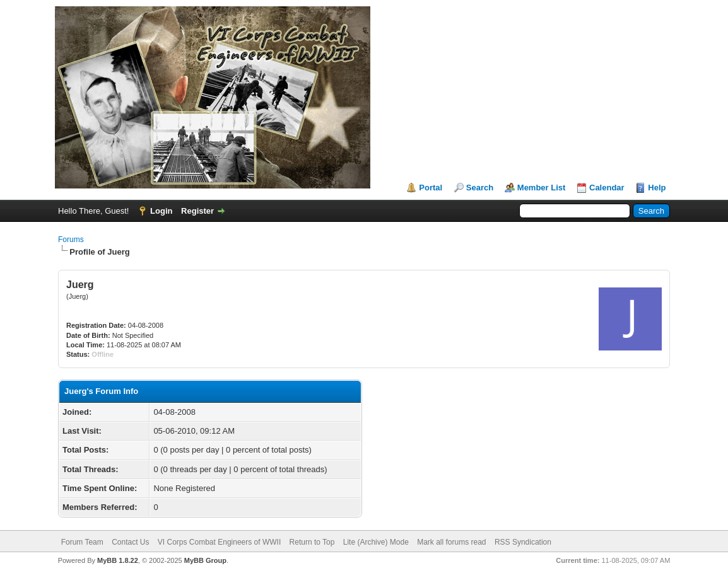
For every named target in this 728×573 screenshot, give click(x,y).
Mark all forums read (451, 542)
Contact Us (130, 542)
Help (657, 188)
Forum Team (82, 542)
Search (480, 188)
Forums (71, 240)
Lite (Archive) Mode (376, 542)
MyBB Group (205, 560)
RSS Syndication (523, 542)
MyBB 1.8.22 (118, 560)
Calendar (607, 188)
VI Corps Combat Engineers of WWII (219, 542)
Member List (542, 188)
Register (197, 211)
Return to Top (312, 542)
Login (161, 211)
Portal (431, 188)
